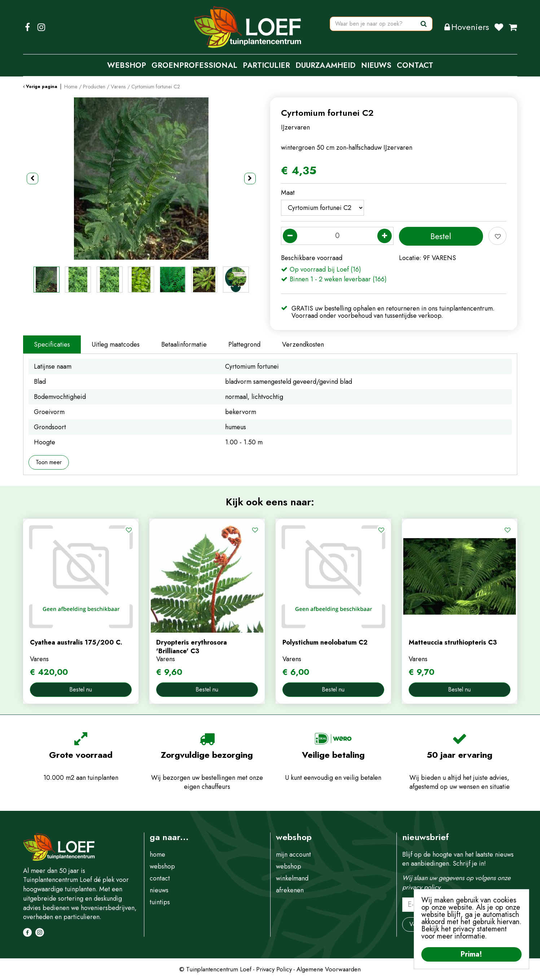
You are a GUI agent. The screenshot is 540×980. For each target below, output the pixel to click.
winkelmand (292, 878)
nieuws (159, 890)
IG (41, 27)
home (157, 854)
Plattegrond (244, 344)
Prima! (471, 954)
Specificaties (52, 344)
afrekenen (290, 890)
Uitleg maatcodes (116, 344)
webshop (162, 866)
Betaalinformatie (184, 344)
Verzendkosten (303, 344)
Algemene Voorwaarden (329, 969)
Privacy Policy (274, 969)
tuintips (160, 902)
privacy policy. (422, 887)
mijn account (293, 854)
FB (27, 27)
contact (160, 878)
